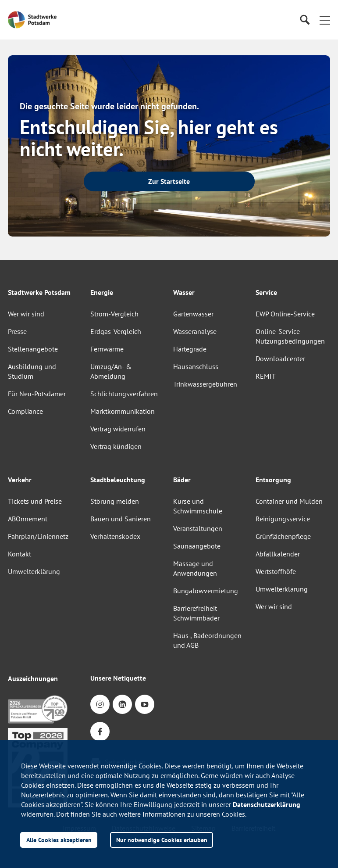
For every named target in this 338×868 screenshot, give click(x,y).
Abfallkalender (278, 554)
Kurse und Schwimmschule (198, 506)
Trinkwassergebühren (205, 384)
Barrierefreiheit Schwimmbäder (196, 613)
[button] (325, 20)
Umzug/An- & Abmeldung (111, 371)
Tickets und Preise (35, 501)
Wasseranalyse (195, 331)
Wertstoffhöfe (276, 571)
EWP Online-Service (285, 314)
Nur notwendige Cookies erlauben (162, 840)
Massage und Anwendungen (195, 568)
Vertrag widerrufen (118, 429)
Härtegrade (190, 349)
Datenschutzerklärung (267, 804)
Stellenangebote (33, 349)
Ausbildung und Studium (32, 371)
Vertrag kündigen (116, 446)
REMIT (266, 376)
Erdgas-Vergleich (116, 331)
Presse (17, 331)
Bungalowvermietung (206, 591)
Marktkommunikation (123, 411)
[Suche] (304, 20)
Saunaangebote (197, 546)
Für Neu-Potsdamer (37, 394)
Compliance (25, 411)
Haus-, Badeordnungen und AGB (207, 640)
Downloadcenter (280, 359)
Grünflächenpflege (283, 536)
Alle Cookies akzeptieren (59, 840)
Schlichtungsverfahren (124, 394)
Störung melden (115, 501)
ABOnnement (28, 519)
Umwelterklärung (34, 571)
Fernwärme (107, 349)
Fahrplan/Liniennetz (38, 536)
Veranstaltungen (198, 528)
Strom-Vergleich (114, 314)
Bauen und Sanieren (121, 519)
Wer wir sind (26, 314)
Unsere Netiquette (118, 678)
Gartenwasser (193, 314)
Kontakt (20, 554)
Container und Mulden (289, 501)
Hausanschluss (196, 366)
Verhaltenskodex (115, 536)
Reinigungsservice (283, 519)
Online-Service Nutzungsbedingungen (290, 336)
